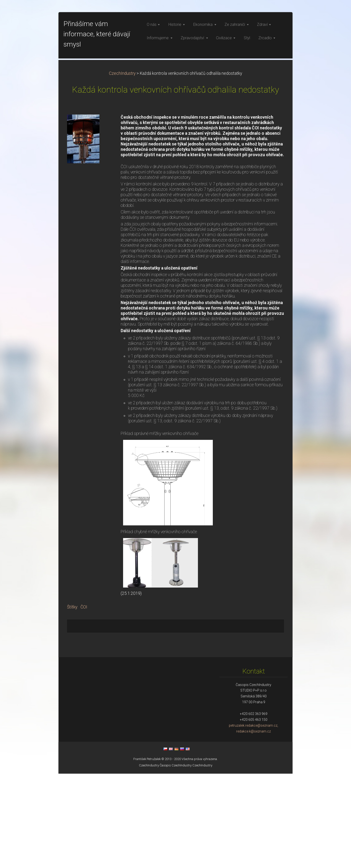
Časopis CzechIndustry (176, 860)
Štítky (72, 702)
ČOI (84, 702)
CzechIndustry (122, 168)
